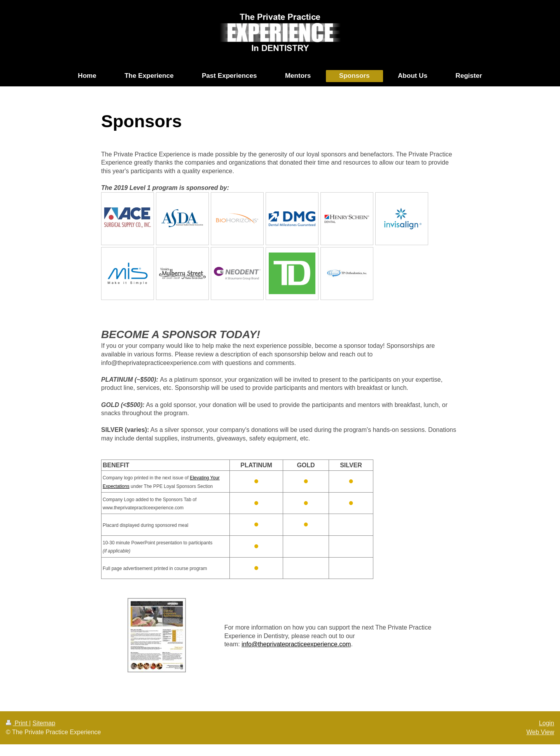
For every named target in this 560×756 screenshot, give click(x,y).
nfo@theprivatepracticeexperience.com (297, 644)
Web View (540, 732)
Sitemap (44, 723)
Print (17, 723)
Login (547, 723)
